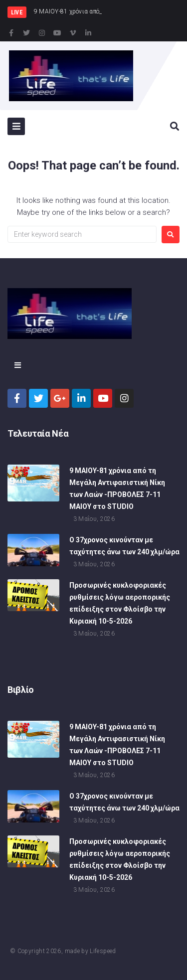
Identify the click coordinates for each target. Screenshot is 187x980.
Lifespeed (103, 951)
